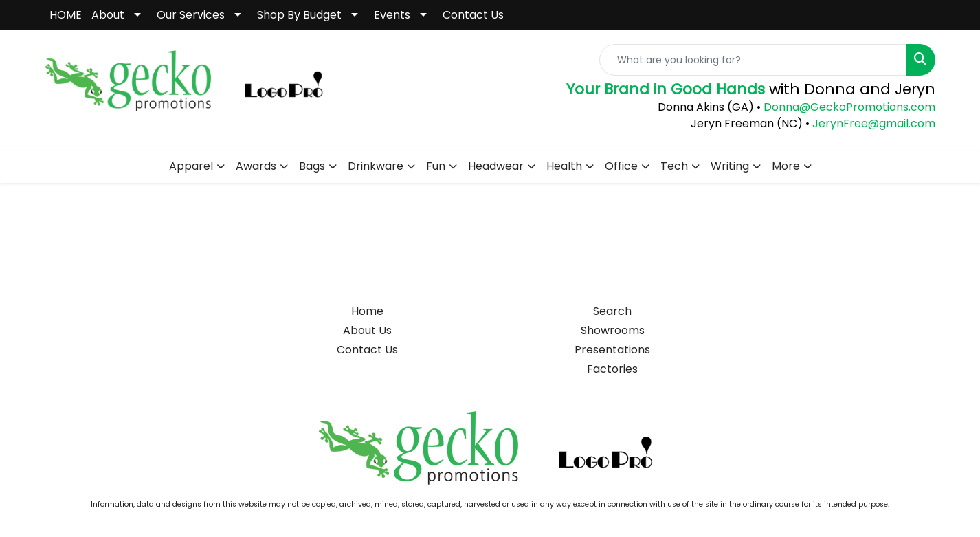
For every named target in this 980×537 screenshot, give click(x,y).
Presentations (612, 350)
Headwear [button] (496, 166)
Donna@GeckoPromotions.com (848, 107)
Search (612, 311)
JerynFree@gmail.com (874, 123)
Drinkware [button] (376, 166)
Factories (612, 369)
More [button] (786, 166)
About (108, 15)
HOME (66, 15)
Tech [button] (674, 166)
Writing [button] (730, 166)
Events (392, 15)
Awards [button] (256, 166)
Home (367, 311)
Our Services (191, 15)
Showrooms (613, 330)
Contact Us (473, 15)
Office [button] (621, 166)
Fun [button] (436, 166)
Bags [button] (312, 166)
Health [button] (564, 166)
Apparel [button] (191, 166)
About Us (367, 330)
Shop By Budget (299, 15)
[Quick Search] (753, 60)
